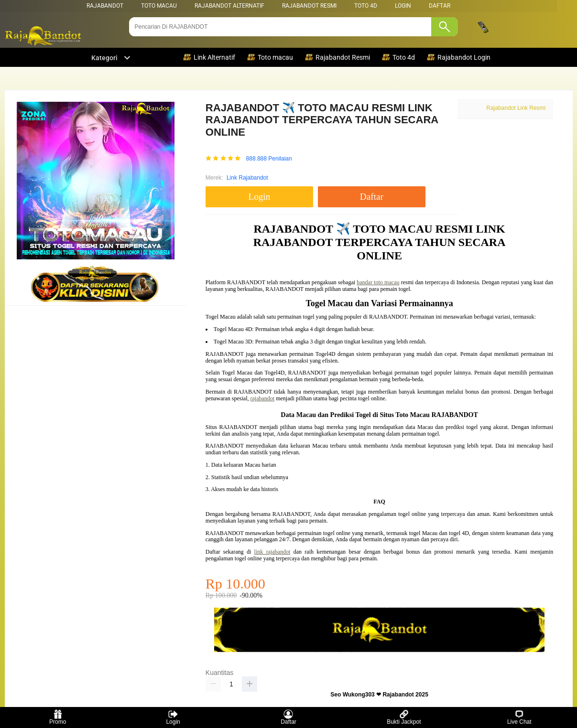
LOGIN (403, 6)
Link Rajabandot (247, 178)
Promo (58, 717)
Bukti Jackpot (404, 717)
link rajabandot (272, 552)
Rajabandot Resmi (309, 6)
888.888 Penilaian (269, 159)
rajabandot (263, 398)
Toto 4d (366, 6)
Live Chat (519, 717)
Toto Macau (159, 6)
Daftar (288, 717)
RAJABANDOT (105, 6)
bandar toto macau (378, 282)
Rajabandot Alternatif (229, 6)
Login (173, 717)
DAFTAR (440, 6)
